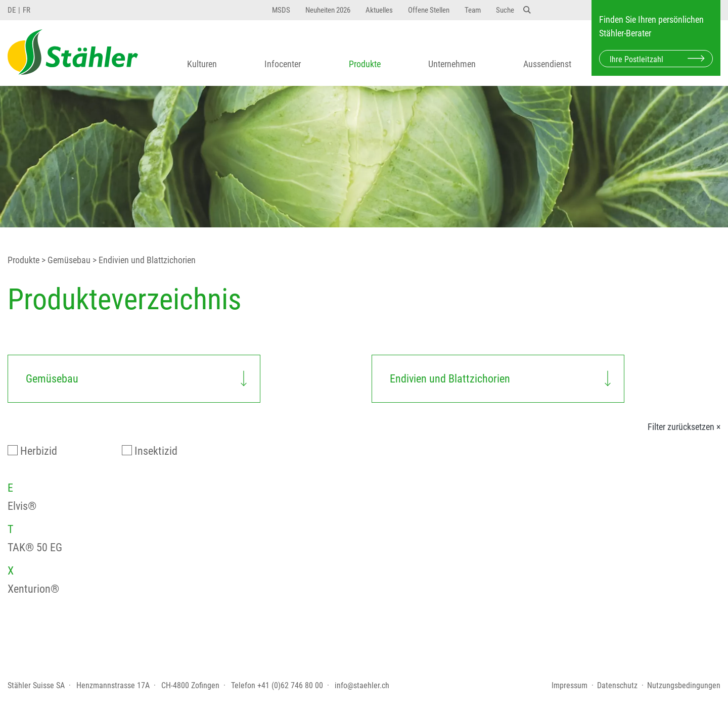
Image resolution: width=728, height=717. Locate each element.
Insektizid (156, 451)
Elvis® (22, 506)
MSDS (281, 10)
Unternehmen (452, 64)
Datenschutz (617, 685)
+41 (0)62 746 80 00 (290, 685)
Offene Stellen (429, 10)
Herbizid (39, 451)
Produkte (365, 64)
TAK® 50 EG (35, 547)
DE (12, 10)
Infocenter (283, 64)
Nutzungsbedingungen (684, 685)
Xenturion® (33, 589)
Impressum (570, 685)
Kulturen (202, 64)
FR (27, 10)
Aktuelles (379, 10)
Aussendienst (547, 64)
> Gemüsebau (65, 260)
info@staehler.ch (362, 685)
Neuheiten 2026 (328, 10)
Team (473, 10)
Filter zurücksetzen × (684, 427)
